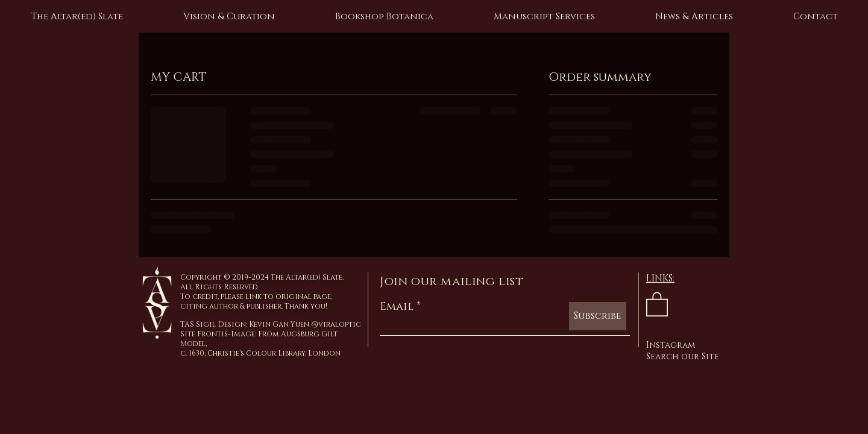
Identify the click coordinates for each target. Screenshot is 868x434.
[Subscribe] (598, 316)
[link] (657, 303)
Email (397, 307)
